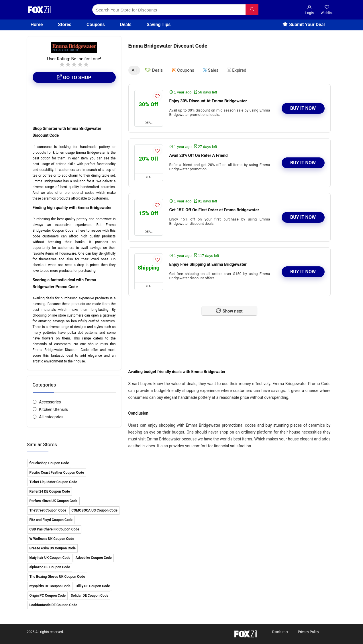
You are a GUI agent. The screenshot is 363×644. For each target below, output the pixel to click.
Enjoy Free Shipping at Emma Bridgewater (208, 264)
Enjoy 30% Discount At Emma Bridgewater (208, 100)
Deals (126, 25)
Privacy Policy (309, 632)
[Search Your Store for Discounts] (252, 10)
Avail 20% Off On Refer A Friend (199, 155)
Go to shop (74, 77)
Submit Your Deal (304, 25)
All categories (51, 417)
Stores (65, 25)
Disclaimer (280, 632)
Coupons (96, 25)
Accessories (50, 402)
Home (37, 25)
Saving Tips (159, 25)
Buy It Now (303, 108)
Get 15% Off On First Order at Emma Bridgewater (214, 209)
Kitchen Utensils (53, 409)
